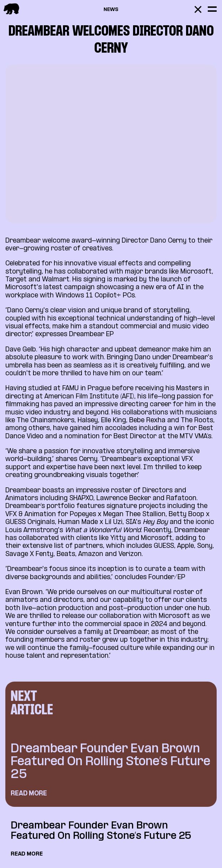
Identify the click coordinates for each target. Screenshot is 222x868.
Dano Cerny (167, 241)
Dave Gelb (21, 350)
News (111, 10)
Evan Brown (24, 592)
